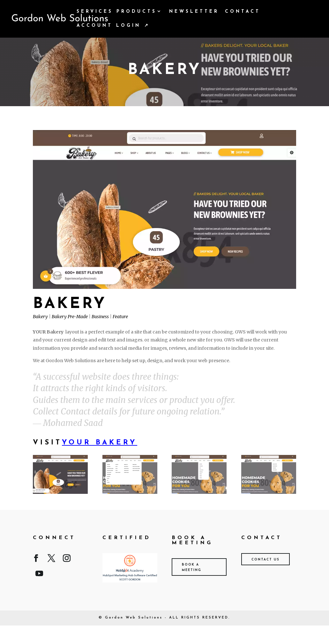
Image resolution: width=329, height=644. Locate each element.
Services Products (117, 12)
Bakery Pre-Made (70, 317)
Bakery (40, 317)
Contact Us (265, 560)
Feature (120, 317)
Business (100, 317)
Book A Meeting (192, 567)
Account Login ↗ (113, 26)
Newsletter (194, 12)
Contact (243, 12)
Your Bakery (100, 443)
